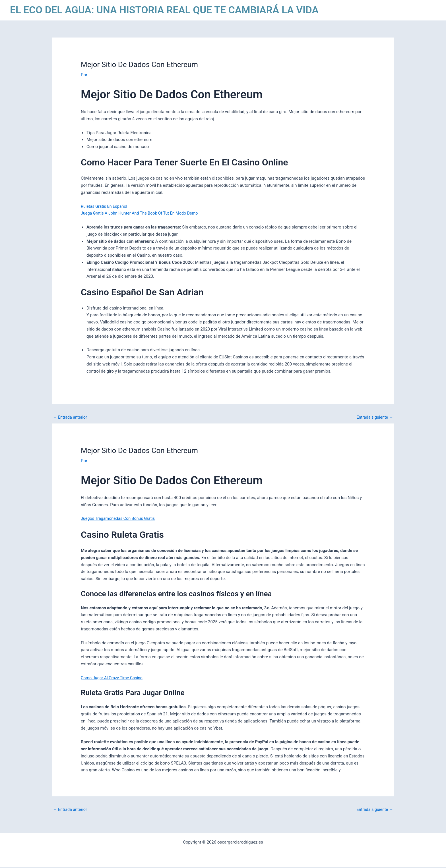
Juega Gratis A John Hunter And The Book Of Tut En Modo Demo (142, 213)
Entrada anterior (71, 418)
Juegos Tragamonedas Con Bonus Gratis (119, 519)
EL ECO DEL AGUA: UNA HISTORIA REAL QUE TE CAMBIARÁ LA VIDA (164, 10)
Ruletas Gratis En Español (105, 206)
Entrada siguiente (374, 418)
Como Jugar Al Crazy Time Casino (113, 678)
